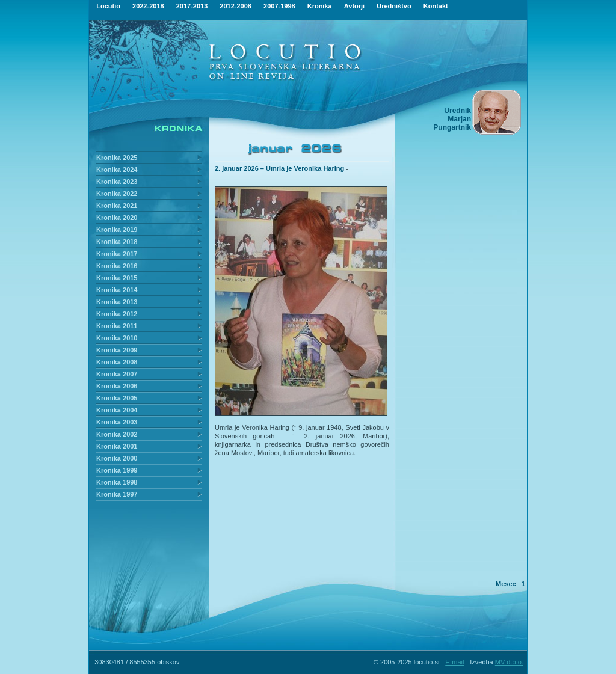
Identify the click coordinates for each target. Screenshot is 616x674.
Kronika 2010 (117, 338)
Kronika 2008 (117, 362)
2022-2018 (148, 6)
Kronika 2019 (117, 230)
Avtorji (354, 6)
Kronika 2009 (117, 350)
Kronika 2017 (117, 254)
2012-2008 (236, 6)
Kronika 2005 (117, 398)
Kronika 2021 (117, 206)
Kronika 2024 (117, 170)
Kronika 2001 (117, 446)
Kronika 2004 (117, 410)
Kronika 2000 (117, 458)
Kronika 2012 (117, 314)
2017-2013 (192, 6)
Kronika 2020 (117, 218)
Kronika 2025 (117, 158)
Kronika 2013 (117, 302)
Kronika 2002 (117, 434)
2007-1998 (279, 6)
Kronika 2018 (117, 242)
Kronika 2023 (117, 182)
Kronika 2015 (117, 278)
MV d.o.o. (509, 662)
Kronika (320, 6)
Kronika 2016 (117, 266)
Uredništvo (394, 6)
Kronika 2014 (117, 290)
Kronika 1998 (117, 482)
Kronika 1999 (117, 470)
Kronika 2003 (117, 422)
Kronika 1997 (117, 494)
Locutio (108, 6)
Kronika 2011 (117, 326)
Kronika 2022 (117, 194)
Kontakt (436, 6)
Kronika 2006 (117, 386)
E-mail (454, 662)
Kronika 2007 (117, 374)
